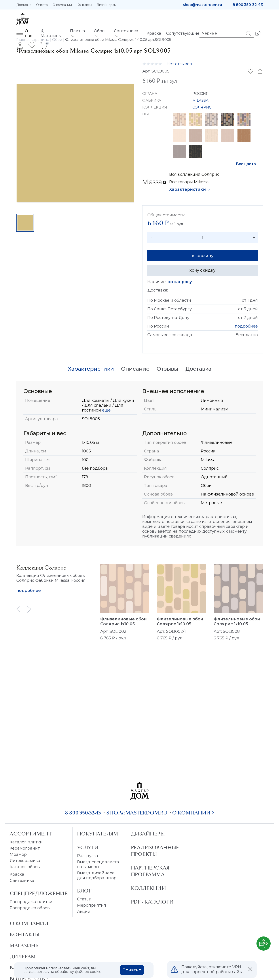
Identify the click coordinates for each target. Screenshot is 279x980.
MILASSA (200, 100)
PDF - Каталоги (152, 902)
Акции (84, 911)
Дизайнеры (148, 834)
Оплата (42, 5)
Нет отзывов (179, 64)
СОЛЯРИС (202, 107)
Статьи (84, 899)
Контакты (84, 5)
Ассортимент (31, 834)
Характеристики (188, 189)
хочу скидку (202, 270)
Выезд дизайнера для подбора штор (97, 875)
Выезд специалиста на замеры (98, 864)
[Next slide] (29, 609)
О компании (62, 5)
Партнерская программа (150, 871)
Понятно (132, 970)
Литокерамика (25, 861)
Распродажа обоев (30, 908)
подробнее (246, 326)
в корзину (203, 256)
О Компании (29, 923)
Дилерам (23, 957)
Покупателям (98, 834)
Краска (17, 874)
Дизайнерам (106, 5)
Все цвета (246, 164)
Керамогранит (25, 848)
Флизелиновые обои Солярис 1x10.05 (123, 622)
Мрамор (18, 854)
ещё (106, 410)
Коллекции (148, 888)
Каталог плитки (26, 842)
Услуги (88, 847)
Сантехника (22, 881)
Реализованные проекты (155, 851)
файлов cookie (88, 972)
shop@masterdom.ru (202, 5)
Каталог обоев (25, 867)
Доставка (24, 5)
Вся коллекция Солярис (194, 174)
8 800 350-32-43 (248, 5)
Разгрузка (88, 856)
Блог (84, 891)
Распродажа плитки (31, 902)
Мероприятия (92, 905)
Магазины (25, 946)
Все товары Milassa (189, 182)
